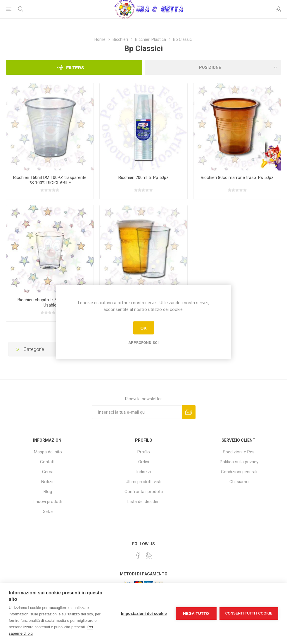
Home (100, 39)
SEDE (48, 511)
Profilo (144, 452)
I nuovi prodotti (48, 502)
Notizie (48, 482)
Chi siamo (239, 482)
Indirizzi (143, 472)
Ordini (144, 462)
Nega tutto (196, 613)
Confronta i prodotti (144, 492)
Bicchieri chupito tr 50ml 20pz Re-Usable (50, 302)
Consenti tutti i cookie (249, 613)
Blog (48, 492)
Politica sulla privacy (239, 462)
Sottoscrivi (189, 412)
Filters (75, 68)
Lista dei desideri (143, 502)
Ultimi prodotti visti (143, 482)
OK (144, 328)
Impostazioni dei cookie (144, 613)
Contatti (48, 462)
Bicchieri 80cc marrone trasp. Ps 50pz (237, 177)
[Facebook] (138, 555)
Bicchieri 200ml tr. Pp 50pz (143, 177)
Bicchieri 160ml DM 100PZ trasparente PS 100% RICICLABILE (50, 180)
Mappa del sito (48, 452)
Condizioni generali (239, 472)
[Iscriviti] (137, 412)
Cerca (48, 472)
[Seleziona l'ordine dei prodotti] (213, 67)
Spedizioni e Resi (239, 452)
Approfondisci (143, 343)
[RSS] (149, 555)
